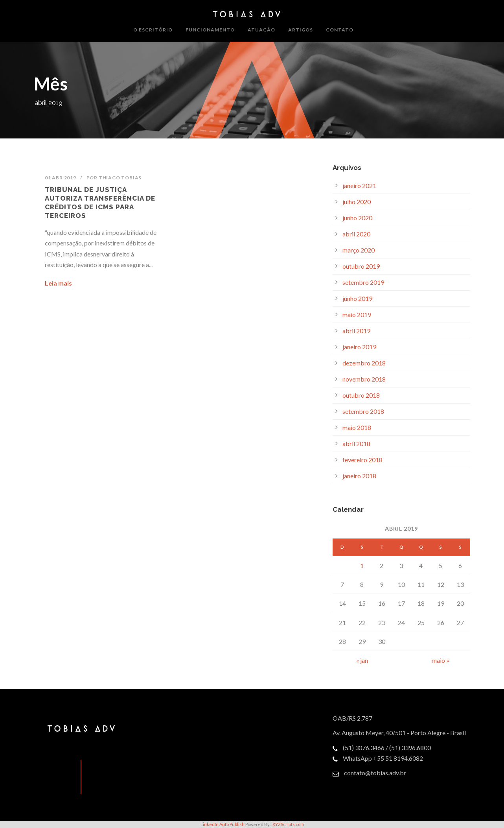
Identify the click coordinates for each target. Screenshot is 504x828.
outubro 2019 (361, 266)
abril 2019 (356, 331)
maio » (441, 660)
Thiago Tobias (120, 178)
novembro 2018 (364, 379)
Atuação (261, 30)
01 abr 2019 (61, 178)
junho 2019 (357, 298)
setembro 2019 (363, 282)
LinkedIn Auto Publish (223, 824)
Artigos (301, 30)
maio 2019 (357, 314)
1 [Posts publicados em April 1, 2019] (362, 565)
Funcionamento (210, 30)
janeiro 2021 (359, 185)
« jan (362, 660)
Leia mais (58, 283)
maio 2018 (357, 427)
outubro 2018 (361, 395)
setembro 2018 (363, 411)
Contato (340, 30)
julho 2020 (357, 202)
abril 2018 (356, 444)
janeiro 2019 (359, 347)
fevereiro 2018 (362, 460)
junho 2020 (357, 218)
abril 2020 (356, 234)
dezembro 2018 (364, 363)
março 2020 (359, 250)
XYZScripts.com (288, 824)
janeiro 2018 (359, 476)
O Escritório (153, 30)
